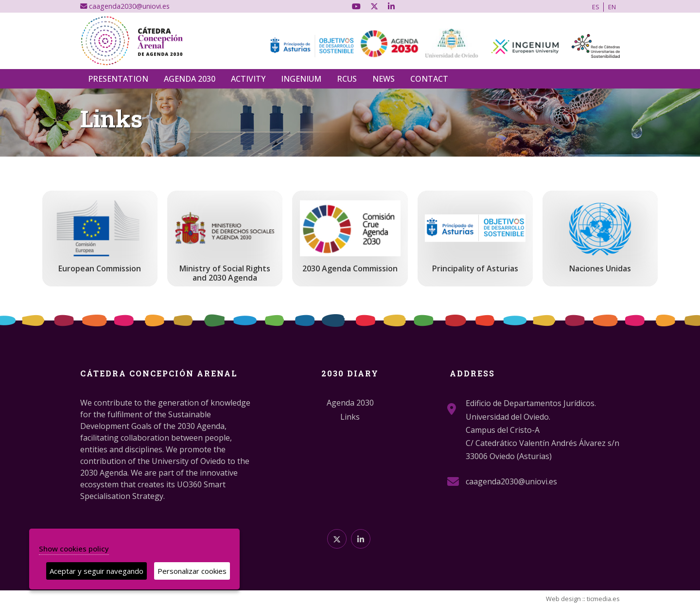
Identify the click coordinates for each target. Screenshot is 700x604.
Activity (248, 79)
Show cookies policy (74, 549)
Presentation (118, 79)
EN (612, 7)
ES (596, 7)
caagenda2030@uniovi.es (125, 6)
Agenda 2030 (190, 79)
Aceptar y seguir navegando (96, 571)
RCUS (347, 79)
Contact (429, 79)
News (384, 79)
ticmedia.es (603, 599)
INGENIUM (301, 79)
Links (350, 417)
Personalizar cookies (192, 571)
